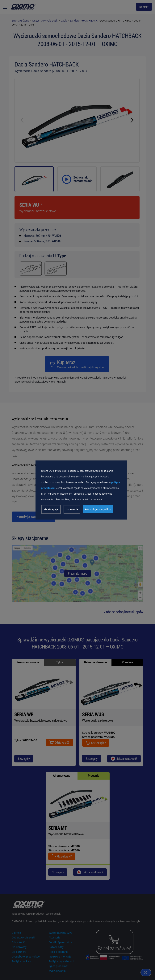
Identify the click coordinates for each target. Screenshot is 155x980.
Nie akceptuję (51, 509)
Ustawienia (72, 509)
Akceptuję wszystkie (98, 509)
